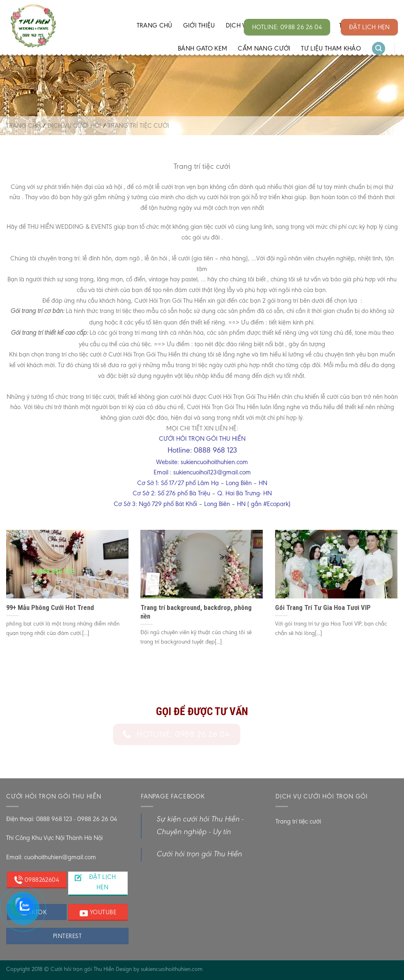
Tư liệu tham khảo (331, 48)
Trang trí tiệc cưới (298, 821)
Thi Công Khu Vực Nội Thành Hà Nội (54, 838)
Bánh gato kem (202, 48)
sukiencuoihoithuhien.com (172, 969)
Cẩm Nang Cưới (264, 48)
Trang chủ (155, 25)
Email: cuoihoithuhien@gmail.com (51, 857)
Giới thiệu (199, 25)
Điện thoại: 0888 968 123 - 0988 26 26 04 (62, 819)
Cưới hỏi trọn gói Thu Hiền (199, 855)
